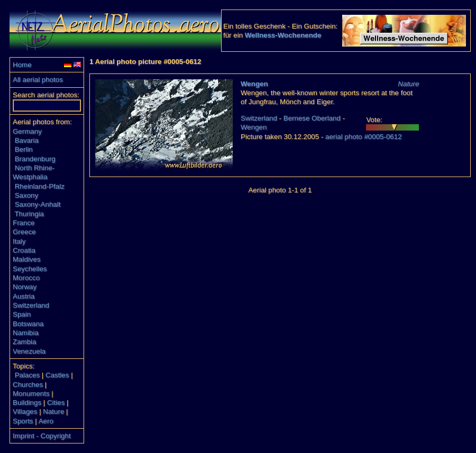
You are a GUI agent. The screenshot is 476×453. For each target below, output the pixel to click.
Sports (23, 421)
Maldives (27, 259)
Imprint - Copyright (42, 436)
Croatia (24, 250)
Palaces (27, 375)
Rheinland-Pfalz (40, 186)
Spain (22, 314)
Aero (46, 421)
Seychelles (30, 269)
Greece (24, 232)
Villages (25, 412)
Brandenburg (35, 159)
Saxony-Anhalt (38, 204)
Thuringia (29, 214)
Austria (24, 296)
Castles (57, 375)
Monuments (31, 394)
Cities (56, 403)
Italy (19, 241)
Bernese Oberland (312, 118)
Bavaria (27, 140)
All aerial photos (38, 80)
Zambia (24, 342)
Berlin (24, 149)
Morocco (26, 278)
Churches (28, 385)
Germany (27, 131)
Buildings (27, 403)
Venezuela (29, 351)
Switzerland (31, 305)
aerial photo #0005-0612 (364, 137)
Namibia (26, 333)
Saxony (26, 195)
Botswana (28, 324)
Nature (53, 412)
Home (22, 65)
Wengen (254, 84)
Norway (25, 287)
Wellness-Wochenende (283, 35)
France (24, 223)
